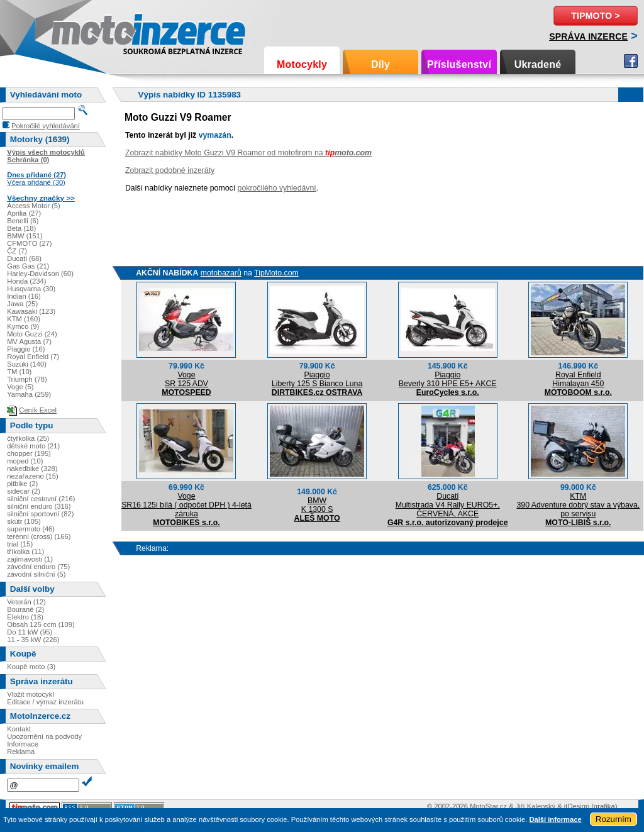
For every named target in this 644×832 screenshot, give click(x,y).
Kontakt (19, 729)
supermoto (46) (31, 529)
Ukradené (538, 64)
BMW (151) (25, 236)
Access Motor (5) (34, 206)
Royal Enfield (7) (33, 357)
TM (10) (19, 372)
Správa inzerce (588, 36)
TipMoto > (595, 16)
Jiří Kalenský (536, 806)
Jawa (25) (22, 304)
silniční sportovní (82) (40, 514)
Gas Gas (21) (28, 266)
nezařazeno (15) (32, 476)
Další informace (555, 819)
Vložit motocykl (31, 694)
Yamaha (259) (29, 394)
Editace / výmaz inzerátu (45, 702)
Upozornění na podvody (44, 736)
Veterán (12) (26, 602)
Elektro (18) (25, 617)
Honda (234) (26, 281)
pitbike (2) (22, 484)
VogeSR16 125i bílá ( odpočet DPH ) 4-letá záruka (186, 505)
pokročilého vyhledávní (277, 188)
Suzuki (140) (27, 364)
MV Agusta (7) (29, 341)
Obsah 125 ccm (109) (41, 624)
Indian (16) (24, 296)
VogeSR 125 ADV (186, 379)
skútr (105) (24, 521)
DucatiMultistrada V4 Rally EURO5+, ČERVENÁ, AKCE (448, 505)
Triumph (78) (27, 379)
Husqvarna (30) (31, 289)
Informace (23, 744)
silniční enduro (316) (39, 506)
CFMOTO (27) (29, 243)
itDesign (577, 806)
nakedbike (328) (32, 469)
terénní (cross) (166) (39, 536)
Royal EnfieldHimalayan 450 (578, 379)
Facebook (631, 61)
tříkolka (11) (25, 552)
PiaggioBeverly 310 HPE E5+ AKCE (448, 379)
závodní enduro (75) (38, 567)
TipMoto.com (276, 273)
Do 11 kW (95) (30, 632)
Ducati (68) (24, 258)
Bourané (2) (25, 609)
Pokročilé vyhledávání (46, 126)
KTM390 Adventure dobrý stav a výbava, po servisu (578, 505)
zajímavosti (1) (30, 559)
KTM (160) (24, 319)
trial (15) (20, 544)
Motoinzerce (78, 31)
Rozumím (613, 819)
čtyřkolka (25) (28, 438)
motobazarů (221, 273)
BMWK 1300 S (317, 505)
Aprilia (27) (24, 213)
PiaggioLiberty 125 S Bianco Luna (317, 379)
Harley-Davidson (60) (40, 274)
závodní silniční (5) (36, 574)
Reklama (21, 752)
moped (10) (25, 461)
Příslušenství (459, 64)
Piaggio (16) (26, 349)
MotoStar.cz (488, 806)
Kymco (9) (23, 326)
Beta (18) (21, 228)
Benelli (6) (23, 221)
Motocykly (302, 64)
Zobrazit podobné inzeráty (170, 170)
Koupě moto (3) (31, 667)
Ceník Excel (38, 410)
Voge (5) (20, 387)
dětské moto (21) (33, 446)
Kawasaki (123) (31, 311)
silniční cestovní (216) (41, 499)
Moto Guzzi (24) (32, 334)
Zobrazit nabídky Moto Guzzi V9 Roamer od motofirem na (248, 153)
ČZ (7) (17, 251)
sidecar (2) (24, 491)
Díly (380, 64)
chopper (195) (29, 453)
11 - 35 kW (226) (33, 640)
